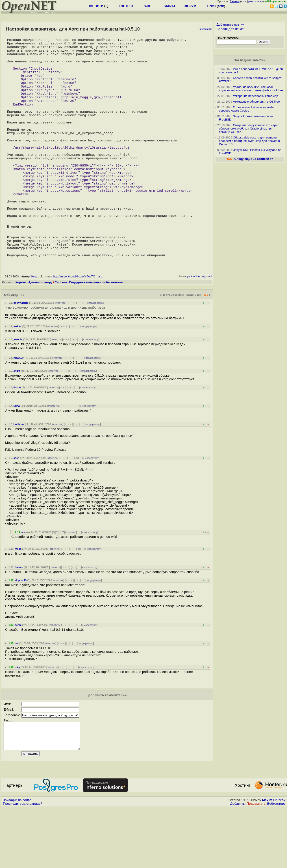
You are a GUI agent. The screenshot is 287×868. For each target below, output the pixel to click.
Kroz (35, 331)
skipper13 (21, 635)
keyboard (207, 331)
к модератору (95, 358)
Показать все (193, 349)
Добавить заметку (230, 24)
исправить (206, 29)
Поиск (212, 6)
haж (198, 331)
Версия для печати (231, 29)
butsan (19, 622)
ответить (60, 358)
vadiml (17, 381)
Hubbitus (19, 479)
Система (61, 337)
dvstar (17, 442)
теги (221, 6)
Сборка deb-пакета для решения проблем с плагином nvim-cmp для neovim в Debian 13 (250, 141)
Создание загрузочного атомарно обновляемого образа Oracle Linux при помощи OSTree (249, 129)
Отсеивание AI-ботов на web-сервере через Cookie (246, 109)
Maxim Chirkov (274, 860)
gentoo (191, 331)
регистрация (256, 1)
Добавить (238, 864)
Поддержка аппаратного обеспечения (96, 337)
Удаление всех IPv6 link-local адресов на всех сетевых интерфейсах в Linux (251, 89)
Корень (21, 337)
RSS (206, 349)
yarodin (18, 394)
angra (17, 426)
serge (18, 680)
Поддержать (256, 864)
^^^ (62, 587)
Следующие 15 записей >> (254, 159)
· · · (79, 358)
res (17, 698)
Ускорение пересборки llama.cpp (255, 96)
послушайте (21, 358)
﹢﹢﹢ (71, 358)
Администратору (40, 337)
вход (244, 1)
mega (18, 604)
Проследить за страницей (23, 864)
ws (23, 587)
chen (16, 513)
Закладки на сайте (17, 860)
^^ (57, 587)
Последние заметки (250, 60)
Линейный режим (172, 349)
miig (17, 722)
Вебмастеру (276, 864)
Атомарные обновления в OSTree (256, 102)
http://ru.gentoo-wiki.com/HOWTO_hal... (78, 331)
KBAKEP (19, 413)
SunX (17, 461)
